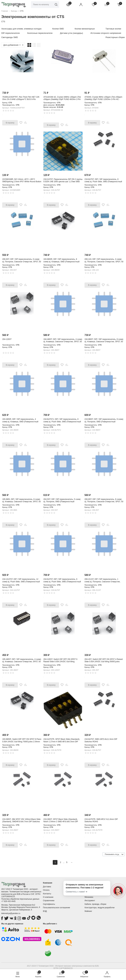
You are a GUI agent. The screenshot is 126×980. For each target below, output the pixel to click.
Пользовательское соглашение (56, 908)
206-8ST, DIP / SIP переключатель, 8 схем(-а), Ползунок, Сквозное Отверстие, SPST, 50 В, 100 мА (104, 502)
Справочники (49, 901)
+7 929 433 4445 (8, 901)
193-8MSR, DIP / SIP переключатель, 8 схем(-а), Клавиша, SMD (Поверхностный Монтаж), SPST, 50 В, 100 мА (61, 262)
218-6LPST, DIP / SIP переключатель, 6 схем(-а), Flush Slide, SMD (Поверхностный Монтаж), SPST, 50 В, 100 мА (62, 582)
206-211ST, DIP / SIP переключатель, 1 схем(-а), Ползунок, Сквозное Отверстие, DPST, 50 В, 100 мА (102, 582)
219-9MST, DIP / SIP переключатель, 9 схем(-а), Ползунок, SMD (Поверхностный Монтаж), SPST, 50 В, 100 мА (104, 422)
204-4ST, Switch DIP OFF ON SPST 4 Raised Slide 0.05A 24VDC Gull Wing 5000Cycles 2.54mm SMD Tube (104, 662)
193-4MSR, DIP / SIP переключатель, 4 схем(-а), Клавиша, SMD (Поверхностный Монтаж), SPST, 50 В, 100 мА (20, 422)
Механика (89, 897)
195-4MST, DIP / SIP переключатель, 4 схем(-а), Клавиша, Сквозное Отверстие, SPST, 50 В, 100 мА (22, 662)
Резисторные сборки (115, 37)
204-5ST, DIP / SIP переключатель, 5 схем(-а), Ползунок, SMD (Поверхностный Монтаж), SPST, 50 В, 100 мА (62, 502)
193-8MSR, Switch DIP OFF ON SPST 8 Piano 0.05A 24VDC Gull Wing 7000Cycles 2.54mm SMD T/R (22, 742)
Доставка (47, 887)
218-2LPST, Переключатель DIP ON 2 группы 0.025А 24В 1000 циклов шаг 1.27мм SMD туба (63, 182)
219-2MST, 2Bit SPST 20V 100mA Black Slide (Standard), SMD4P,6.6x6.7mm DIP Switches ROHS (21, 822)
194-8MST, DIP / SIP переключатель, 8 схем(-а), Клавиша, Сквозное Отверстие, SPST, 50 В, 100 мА (104, 342)
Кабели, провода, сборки (95, 904)
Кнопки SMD (58, 29)
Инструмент (90, 901)
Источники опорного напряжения (106, 33)
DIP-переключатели (10, 33)
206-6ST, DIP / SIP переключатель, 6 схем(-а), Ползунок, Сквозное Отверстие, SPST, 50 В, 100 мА (22, 262)
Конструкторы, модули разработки (100, 908)
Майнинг (88, 911)
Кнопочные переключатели (40, 33)
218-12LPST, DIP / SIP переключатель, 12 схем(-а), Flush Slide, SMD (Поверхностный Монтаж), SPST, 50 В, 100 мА (21, 582)
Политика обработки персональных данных (20, 899)
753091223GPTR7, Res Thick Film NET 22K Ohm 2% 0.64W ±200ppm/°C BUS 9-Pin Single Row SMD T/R (21, 99)
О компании (48, 897)
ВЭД (45, 911)
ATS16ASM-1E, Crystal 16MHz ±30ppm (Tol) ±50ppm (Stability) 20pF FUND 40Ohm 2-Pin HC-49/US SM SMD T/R (62, 99)
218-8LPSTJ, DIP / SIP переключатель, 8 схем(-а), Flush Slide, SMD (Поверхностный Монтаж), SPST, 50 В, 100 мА (62, 422)
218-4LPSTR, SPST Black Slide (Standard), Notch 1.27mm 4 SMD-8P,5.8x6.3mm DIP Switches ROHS (62, 742)
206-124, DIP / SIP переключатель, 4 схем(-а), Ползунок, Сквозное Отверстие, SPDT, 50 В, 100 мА (104, 262)
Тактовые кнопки (113, 29)
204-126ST (7, 339)
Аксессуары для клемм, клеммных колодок (21, 29)
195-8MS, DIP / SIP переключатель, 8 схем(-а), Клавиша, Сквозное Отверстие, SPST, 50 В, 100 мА (21, 502)
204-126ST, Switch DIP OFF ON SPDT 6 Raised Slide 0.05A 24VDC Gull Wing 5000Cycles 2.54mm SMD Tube (60, 662)
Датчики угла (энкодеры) (71, 33)
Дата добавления (12, 45)
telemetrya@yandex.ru (11, 913)
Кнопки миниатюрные (85, 29)
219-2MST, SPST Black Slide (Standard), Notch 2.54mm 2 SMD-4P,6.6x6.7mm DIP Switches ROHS (61, 822)
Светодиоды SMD (10, 37)
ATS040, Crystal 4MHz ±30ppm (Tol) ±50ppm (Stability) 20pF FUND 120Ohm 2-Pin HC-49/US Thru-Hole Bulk (103, 99)
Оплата (46, 890)
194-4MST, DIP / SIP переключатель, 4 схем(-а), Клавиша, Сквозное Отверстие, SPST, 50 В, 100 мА (63, 342)
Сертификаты (49, 904)
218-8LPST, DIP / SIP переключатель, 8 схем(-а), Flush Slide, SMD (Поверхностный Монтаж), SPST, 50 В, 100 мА (103, 182)
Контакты (47, 894)
